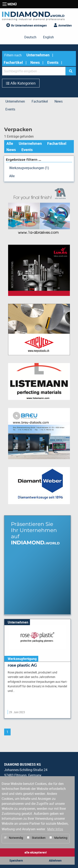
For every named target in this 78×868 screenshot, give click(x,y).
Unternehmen (38, 55)
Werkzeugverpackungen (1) (29, 168)
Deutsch (30, 37)
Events (53, 62)
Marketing (58, 838)
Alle (10, 143)
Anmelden (65, 25)
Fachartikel (13, 62)
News (35, 62)
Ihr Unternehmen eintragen (29, 25)
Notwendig (14, 838)
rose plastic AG (22, 665)
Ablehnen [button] (55, 860)
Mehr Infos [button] (55, 829)
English (48, 37)
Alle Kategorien (23, 83)
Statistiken (36, 838)
